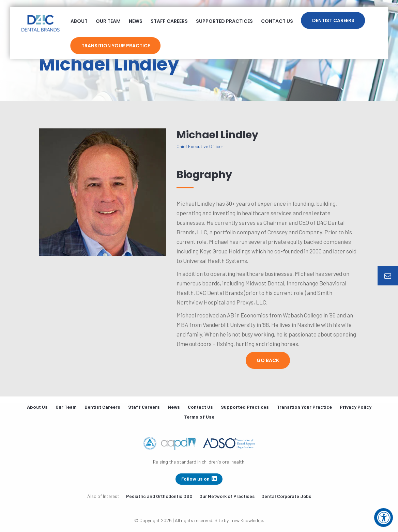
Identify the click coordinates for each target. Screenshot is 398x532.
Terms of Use (199, 417)
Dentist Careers (333, 20)
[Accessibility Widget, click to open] (384, 518)
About (79, 21)
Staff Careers (169, 21)
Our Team (108, 21)
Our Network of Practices (227, 496)
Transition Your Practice (116, 46)
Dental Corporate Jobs (286, 496)
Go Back (268, 360)
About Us (37, 407)
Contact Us (277, 21)
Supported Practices (224, 21)
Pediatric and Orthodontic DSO (159, 496)
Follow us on (199, 479)
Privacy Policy (356, 407)
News (136, 21)
